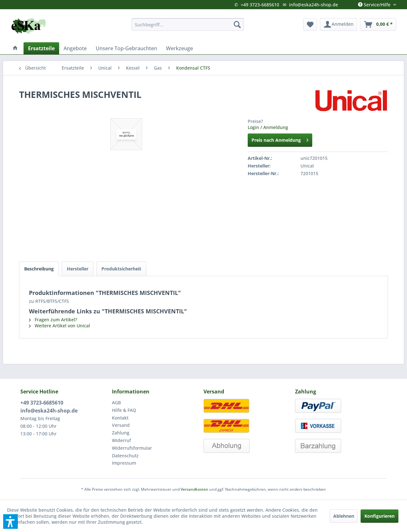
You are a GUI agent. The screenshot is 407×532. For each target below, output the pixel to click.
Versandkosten (194, 489)
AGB (116, 402)
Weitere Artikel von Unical (59, 326)
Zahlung (121, 433)
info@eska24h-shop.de (314, 5)
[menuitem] (188, 24)
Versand (121, 425)
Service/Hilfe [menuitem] (375, 3)
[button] (10, 522)
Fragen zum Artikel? (53, 320)
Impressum (124, 463)
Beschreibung (39, 269)
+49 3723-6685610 (260, 5)
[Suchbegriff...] (188, 24)
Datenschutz (125, 456)
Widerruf (121, 440)
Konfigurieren (379, 516)
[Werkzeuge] (179, 48)
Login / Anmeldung (268, 127)
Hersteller (78, 269)
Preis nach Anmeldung (280, 139)
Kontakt (120, 418)
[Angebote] (75, 48)
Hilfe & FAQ (124, 410)
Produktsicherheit (121, 269)
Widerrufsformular (132, 448)
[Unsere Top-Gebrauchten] (126, 48)
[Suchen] (237, 24)
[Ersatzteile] (41, 48)
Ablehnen (344, 516)
